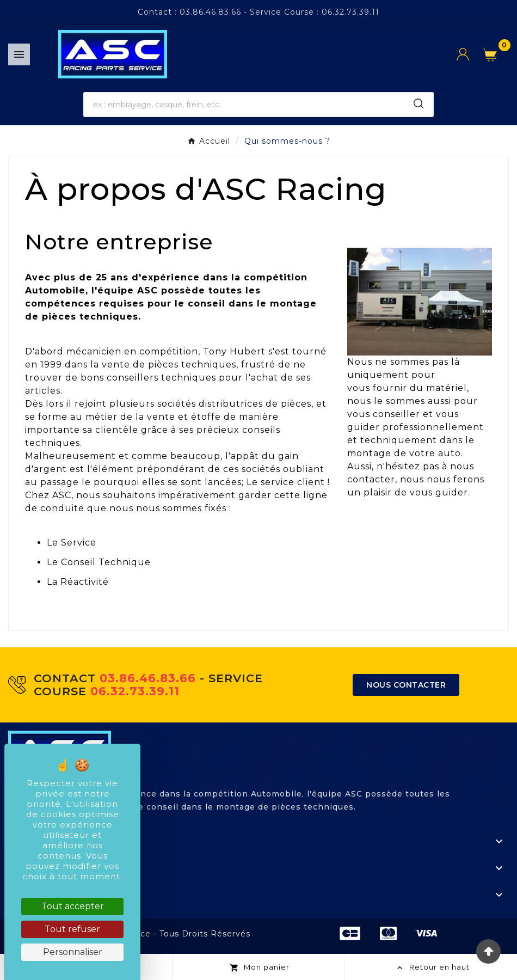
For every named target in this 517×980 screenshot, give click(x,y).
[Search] (418, 103)
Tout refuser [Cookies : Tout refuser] (72, 929)
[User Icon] (470, 54)
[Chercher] (244, 105)
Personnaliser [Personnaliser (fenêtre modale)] (73, 952)
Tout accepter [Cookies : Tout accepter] (73, 906)
